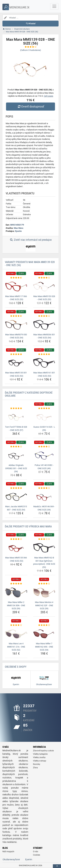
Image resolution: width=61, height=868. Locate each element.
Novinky (37, 764)
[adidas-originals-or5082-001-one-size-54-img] (16, 456)
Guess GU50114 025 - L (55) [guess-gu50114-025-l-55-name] (44, 429)
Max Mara (19, 228)
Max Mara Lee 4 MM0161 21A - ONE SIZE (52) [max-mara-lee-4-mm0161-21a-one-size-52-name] (16, 647)
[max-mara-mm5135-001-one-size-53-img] (16, 363)
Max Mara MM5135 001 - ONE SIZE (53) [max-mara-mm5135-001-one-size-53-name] (16, 374)
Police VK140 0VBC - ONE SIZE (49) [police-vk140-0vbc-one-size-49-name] (44, 467)
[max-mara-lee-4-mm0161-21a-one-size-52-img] (16, 634)
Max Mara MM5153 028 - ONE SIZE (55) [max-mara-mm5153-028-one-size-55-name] (44, 298)
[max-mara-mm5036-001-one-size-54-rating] (44, 316)
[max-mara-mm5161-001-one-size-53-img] (44, 363)
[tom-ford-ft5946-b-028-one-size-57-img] (16, 417)
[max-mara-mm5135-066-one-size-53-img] (16, 548)
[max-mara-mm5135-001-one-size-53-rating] (16, 354)
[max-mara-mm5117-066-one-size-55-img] (16, 287)
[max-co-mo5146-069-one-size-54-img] (44, 497)
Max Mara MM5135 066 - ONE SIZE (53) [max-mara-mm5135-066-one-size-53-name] (16, 559)
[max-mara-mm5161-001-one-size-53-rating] (44, 354)
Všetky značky (39, 757)
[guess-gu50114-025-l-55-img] (44, 417)
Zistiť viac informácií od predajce (30, 245)
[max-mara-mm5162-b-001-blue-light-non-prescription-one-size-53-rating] (44, 539)
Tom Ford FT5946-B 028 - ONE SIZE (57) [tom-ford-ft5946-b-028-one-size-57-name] (16, 429)
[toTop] (57, 866)
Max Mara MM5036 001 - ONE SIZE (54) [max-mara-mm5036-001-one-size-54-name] (44, 336)
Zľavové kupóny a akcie (43, 751)
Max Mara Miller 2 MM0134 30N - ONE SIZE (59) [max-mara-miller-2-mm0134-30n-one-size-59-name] (16, 605)
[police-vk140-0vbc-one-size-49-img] (44, 456)
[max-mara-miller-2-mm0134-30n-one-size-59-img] (16, 593)
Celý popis (48, 96)
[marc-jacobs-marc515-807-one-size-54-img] (16, 497)
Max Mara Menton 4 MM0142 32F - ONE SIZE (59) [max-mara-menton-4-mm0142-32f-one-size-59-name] (44, 605)
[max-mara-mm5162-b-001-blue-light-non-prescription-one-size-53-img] (44, 548)
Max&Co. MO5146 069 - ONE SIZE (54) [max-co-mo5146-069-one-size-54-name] (44, 508)
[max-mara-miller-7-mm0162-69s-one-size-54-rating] (44, 625)
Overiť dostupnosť (30, 106)
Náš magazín (8, 852)
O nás (36, 852)
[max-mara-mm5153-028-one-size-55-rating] (44, 278)
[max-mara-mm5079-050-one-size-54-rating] (16, 316)
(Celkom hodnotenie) (31, 50)
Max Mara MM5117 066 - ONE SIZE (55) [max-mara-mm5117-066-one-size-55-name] (16, 298)
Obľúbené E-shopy (16, 667)
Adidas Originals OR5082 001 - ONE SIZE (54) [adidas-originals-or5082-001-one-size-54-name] (16, 468)
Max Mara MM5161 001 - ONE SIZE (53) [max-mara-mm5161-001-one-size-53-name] (44, 374)
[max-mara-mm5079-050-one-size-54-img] (16, 325)
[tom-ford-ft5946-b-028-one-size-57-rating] (16, 408)
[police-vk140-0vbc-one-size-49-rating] (44, 447)
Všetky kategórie (40, 754)
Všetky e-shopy (40, 761)
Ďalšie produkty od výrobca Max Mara (28, 526)
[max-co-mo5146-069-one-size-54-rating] (44, 488)
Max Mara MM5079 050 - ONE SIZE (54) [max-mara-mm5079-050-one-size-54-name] (16, 336)
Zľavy (35, 768)
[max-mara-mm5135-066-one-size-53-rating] (16, 539)
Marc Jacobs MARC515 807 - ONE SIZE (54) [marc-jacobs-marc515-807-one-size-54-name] (16, 508)
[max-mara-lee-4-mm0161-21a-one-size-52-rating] (16, 625)
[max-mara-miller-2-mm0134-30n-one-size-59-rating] (16, 584)
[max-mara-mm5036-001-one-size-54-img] (44, 325)
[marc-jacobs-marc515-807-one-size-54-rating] (16, 488)
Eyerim (18, 231)
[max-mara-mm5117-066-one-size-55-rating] (16, 278)
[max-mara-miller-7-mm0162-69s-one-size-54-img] (44, 634)
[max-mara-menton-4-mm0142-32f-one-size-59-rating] (44, 584)
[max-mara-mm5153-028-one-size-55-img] (44, 287)
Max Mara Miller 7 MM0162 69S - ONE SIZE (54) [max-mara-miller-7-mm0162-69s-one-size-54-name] (44, 647)
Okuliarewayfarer (11, 859)
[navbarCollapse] (54, 6)
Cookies (37, 855)
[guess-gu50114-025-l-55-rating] (44, 408)
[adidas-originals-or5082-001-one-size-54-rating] (16, 447)
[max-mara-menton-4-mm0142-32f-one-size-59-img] (44, 593)
